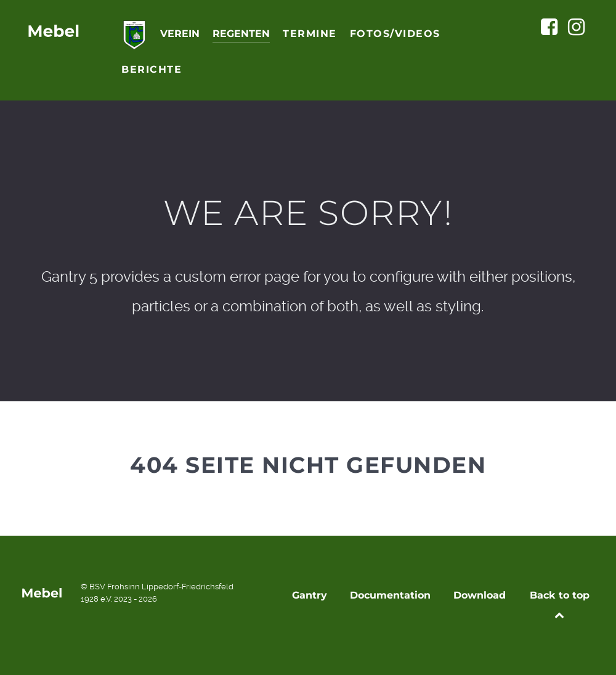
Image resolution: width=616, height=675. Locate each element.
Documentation (390, 595)
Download (480, 595)
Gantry (310, 595)
